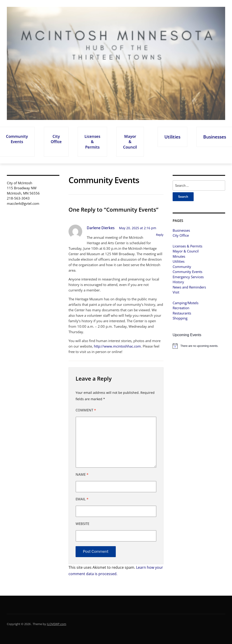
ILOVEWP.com (57, 624)
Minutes (179, 256)
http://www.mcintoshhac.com (117, 346)
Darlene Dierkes (101, 228)
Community (182, 267)
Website (82, 524)
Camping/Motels (186, 303)
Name (82, 474)
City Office (56, 139)
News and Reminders (189, 287)
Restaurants (182, 313)
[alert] (199, 346)
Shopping (180, 318)
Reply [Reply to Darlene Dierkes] (160, 235)
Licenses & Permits (92, 142)
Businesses (215, 137)
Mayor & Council (130, 142)
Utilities (172, 137)
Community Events (17, 139)
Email (82, 499)
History (178, 282)
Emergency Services (188, 277)
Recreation (181, 308)
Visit (176, 292)
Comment (86, 410)
